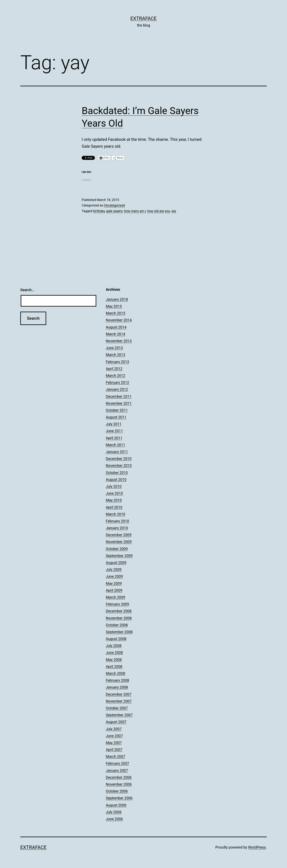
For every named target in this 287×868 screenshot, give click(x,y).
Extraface (143, 18)
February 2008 (117, 680)
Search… (27, 290)
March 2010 (116, 514)
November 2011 (119, 403)
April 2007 (114, 750)
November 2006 (119, 784)
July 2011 (114, 424)
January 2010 (117, 528)
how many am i (135, 211)
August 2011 (116, 417)
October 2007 (117, 708)
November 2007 (119, 701)
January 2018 (117, 299)
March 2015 (116, 313)
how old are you (158, 211)
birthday (99, 211)
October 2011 (117, 410)
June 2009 (114, 576)
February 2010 (117, 521)
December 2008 (119, 611)
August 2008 (116, 639)
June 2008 (114, 653)
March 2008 (116, 673)
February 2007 (117, 763)
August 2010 (116, 479)
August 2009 (116, 563)
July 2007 (114, 729)
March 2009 (116, 597)
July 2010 (114, 486)
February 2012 (117, 382)
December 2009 (119, 535)
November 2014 (119, 320)
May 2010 (114, 500)
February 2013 (117, 362)
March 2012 (116, 376)
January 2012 (117, 389)
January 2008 (117, 687)
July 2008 (114, 646)
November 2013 (119, 341)
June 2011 (114, 431)
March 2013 (116, 355)
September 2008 (119, 632)
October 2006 (117, 791)
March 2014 (116, 334)
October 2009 (117, 549)
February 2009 (117, 604)
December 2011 (119, 396)
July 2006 (114, 812)
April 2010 (114, 507)
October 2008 (117, 625)
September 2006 (119, 798)
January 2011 (117, 452)
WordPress (257, 847)
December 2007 (119, 694)
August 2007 (116, 722)
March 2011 (116, 445)
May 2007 (114, 743)
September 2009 (119, 556)
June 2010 (114, 493)
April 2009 (114, 590)
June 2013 (114, 348)
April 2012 (114, 369)
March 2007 (116, 756)
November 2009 (119, 542)
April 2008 (114, 666)
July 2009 (114, 569)
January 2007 (117, 770)
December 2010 (119, 459)
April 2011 (114, 438)
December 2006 (119, 777)
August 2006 (116, 805)
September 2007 (119, 715)
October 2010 (117, 473)
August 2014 (116, 327)
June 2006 (114, 819)
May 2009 (114, 583)
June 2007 (114, 736)
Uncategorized (114, 205)
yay (174, 211)
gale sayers (114, 211)
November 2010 (119, 466)
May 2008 (114, 660)
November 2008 (119, 618)
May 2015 (114, 306)
